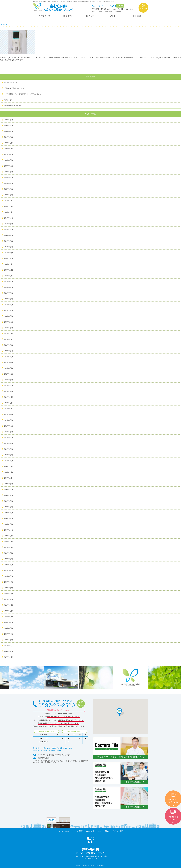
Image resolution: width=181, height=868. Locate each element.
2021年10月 (9, 409)
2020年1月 (8, 530)
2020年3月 (8, 519)
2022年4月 (8, 374)
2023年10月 (9, 276)
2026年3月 (8, 131)
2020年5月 (8, 507)
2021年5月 (8, 438)
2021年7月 (8, 426)
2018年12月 (9, 605)
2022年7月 (8, 357)
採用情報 (106, 831)
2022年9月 (8, 345)
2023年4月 (8, 311)
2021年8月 (8, 420)
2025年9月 (8, 155)
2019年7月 (8, 565)
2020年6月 (8, 501)
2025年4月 (8, 183)
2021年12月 (9, 397)
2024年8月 (8, 224)
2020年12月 (9, 467)
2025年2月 (8, 189)
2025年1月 (8, 195)
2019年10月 (9, 547)
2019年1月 (8, 599)
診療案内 (80, 831)
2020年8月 (8, 490)
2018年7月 (8, 634)
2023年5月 (8, 305)
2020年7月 (8, 495)
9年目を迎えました (10, 83)
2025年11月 (9, 143)
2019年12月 (9, 536)
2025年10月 (9, 149)
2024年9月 (8, 218)
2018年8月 (8, 628)
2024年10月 (9, 212)
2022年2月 (8, 386)
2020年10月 (9, 478)
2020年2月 (8, 524)
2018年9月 (8, 623)
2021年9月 (8, 415)
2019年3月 (8, 588)
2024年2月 (8, 253)
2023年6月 (8, 299)
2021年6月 (8, 432)
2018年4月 (8, 651)
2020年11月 (9, 472)
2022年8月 (8, 351)
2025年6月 (8, 172)
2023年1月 (8, 328)
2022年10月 (9, 339)
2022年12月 (9, 334)
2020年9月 (8, 484)
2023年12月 (9, 264)
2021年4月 (8, 443)
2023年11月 (9, 270)
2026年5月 (8, 120)
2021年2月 (8, 455)
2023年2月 (8, 322)
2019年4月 (8, 582)
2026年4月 (8, 126)
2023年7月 (8, 293)
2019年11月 (9, 542)
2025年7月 (8, 166)
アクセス (98, 831)
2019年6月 (8, 571)
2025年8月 (8, 160)
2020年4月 (8, 513)
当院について (70, 831)
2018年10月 (9, 617)
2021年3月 (8, 449)
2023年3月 (8, 316)
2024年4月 (8, 241)
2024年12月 (9, 201)
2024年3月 (8, 247)
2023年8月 (8, 287)
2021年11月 (9, 403)
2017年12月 (9, 657)
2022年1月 (8, 391)
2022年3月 (8, 380)
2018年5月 (9, 646)
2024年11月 (9, 207)
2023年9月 (8, 282)
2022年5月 (8, 368)
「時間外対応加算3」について (14, 88)
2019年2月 (8, 594)
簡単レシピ (8, 100)
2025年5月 (8, 178)
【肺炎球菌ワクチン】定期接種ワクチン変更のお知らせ (23, 94)
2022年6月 (8, 363)
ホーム (60, 831)
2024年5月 (8, 235)
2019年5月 (8, 576)
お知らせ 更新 (117, 831)
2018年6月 (8, 640)
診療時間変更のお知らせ (12, 106)
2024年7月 (8, 230)
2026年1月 (8, 137)
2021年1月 (8, 461)
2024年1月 (8, 259)
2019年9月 (8, 553)
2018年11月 (9, 611)
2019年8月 (8, 559)
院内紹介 (89, 831)
